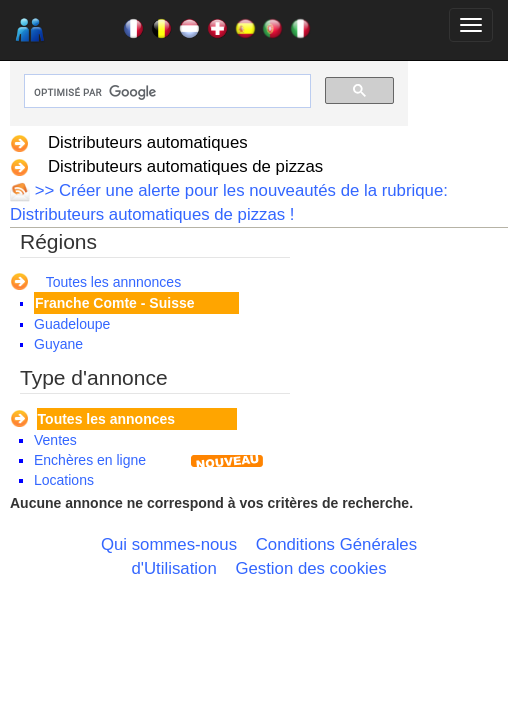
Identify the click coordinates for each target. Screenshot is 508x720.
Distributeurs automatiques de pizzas (185, 166)
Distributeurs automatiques (148, 142)
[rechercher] (165, 92)
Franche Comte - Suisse (115, 303)
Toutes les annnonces (113, 282)
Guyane (58, 344)
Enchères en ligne (90, 460)
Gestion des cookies (310, 568)
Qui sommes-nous (169, 544)
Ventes (55, 440)
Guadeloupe (72, 324)
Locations (64, 480)
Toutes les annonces (106, 419)
